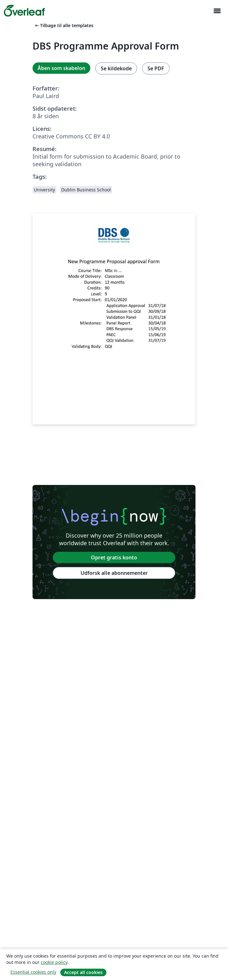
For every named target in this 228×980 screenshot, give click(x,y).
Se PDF (156, 68)
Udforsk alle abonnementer (114, 573)
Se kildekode (116, 68)
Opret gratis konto (114, 557)
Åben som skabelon (61, 68)
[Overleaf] (24, 11)
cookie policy (54, 962)
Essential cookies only (33, 972)
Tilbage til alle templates (64, 25)
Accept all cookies (83, 972)
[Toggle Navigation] (217, 11)
